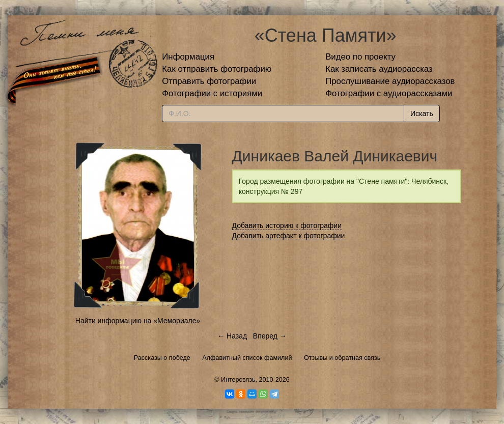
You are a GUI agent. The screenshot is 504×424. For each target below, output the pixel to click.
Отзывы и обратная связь (342, 358)
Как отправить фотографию (217, 69)
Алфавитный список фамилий (247, 358)
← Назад (232, 336)
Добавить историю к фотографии (287, 225)
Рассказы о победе (162, 358)
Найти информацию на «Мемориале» (138, 321)
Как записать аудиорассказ (379, 69)
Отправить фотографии (209, 81)
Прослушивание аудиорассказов (390, 81)
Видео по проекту (360, 57)
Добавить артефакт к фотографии (289, 236)
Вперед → (270, 336)
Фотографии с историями (212, 93)
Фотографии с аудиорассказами (389, 93)
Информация (188, 57)
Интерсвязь (238, 380)
